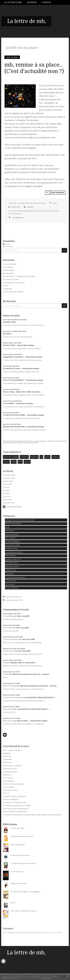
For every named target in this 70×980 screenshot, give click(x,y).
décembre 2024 (9, 475)
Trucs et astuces (12, 588)
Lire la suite (57, 192)
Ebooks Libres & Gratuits (12, 766)
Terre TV (6, 793)
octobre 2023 (8, 481)
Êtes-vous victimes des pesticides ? (16, 809)
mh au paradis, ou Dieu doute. (14, 283)
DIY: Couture (11, 538)
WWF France (7, 775)
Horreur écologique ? (11, 799)
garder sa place (29, 211)
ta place (18, 214)
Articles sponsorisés (14, 524)
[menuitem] (14, 2)
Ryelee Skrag (9, 651)
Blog (8, 527)
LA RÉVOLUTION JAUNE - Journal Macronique (23, 415)
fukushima (34, 457)
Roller (14, 462)
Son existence (8, 267)
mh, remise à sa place (11, 279)
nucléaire (56, 457)
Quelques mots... (10, 322)
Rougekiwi (7, 753)
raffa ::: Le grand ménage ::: (13, 750)
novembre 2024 (9, 478)
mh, (4, 674)
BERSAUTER (8, 686)
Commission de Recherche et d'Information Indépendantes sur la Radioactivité (32, 815)
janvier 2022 (7, 484)
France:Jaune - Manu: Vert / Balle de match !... (22, 392)
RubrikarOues (11, 570)
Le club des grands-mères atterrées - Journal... (30, 674)
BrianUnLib (8, 628)
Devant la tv (10, 531)
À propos (46, 2)
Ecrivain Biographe (13, 541)
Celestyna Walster (11, 639)
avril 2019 (6, 494)
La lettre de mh (24, 203)
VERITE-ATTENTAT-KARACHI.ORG (15, 812)
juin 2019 (6, 487)
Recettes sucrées (13, 566)
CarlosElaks (8, 616)
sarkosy (27, 462)
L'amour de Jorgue (10, 264)
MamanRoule (11, 556)
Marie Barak (8, 709)
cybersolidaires (9, 781)
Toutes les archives (14, 507)
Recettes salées (12, 563)
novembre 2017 (9, 503)
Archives (32, 2)
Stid (4, 663)
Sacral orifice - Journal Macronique (32, 721)
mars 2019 (7, 497)
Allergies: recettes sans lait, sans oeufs (20, 520)
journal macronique (11, 457)
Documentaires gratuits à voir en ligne (17, 805)
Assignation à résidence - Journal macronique (23, 357)
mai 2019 (6, 491)
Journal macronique (11, 697)
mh (53, 211)
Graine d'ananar (9, 270)
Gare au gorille (8, 273)
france (47, 457)
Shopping (10, 574)
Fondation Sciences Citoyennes (15, 796)
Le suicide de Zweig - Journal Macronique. (21, 368)
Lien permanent (16, 218)
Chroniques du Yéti (10, 790)
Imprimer (28, 207)
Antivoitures (7, 762)
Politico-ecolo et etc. (38, 203)
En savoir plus (46, 978)
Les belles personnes (14, 552)
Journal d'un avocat (10, 769)
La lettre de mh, (13, 2)
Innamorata (7, 756)
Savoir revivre (8, 778)
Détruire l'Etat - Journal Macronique (19, 345)
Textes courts (11, 581)
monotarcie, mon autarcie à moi (15, 802)
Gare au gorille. (23, 616)
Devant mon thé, (12, 534)
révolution (24, 457)
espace (20, 211)
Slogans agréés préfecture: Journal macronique (24, 427)
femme (6, 462)
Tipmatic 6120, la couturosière (23, 663)
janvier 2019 (7, 500)
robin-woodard (9, 787)
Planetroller (7, 759)
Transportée (8, 289)
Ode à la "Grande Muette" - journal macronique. (23, 380)
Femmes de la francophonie (13, 784)
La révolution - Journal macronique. (18, 403)
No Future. (7, 334)
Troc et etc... (11, 584)
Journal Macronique (13, 545)
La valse (6, 286)
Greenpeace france (10, 772)
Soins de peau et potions (15, 577)
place (15, 211)
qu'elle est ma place (44, 211)
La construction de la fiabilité (13, 292)
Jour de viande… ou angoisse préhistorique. (19, 276)
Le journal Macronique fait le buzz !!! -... (40, 697)
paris (20, 462)
